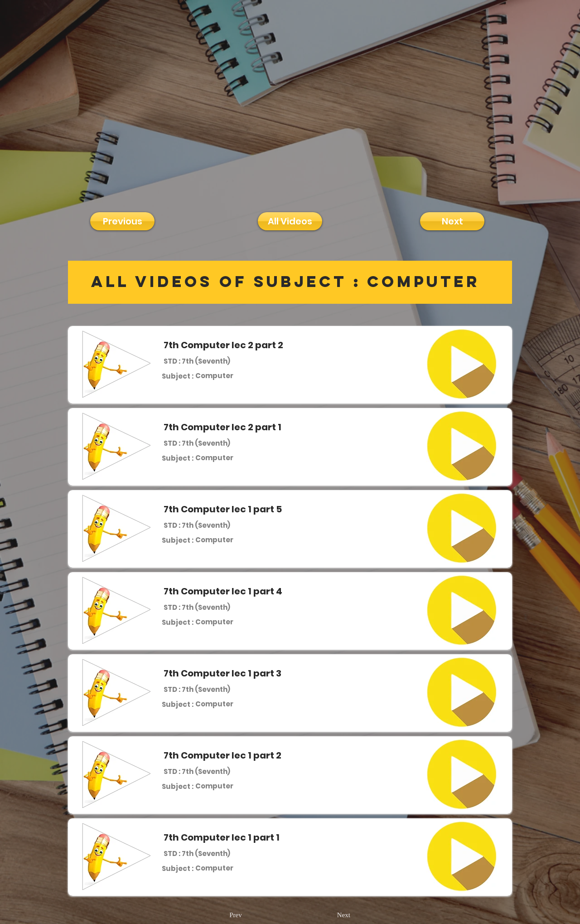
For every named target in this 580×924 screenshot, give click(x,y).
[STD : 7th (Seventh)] (197, 361)
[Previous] (122, 221)
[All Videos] (290, 221)
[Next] (452, 221)
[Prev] (236, 915)
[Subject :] (178, 376)
